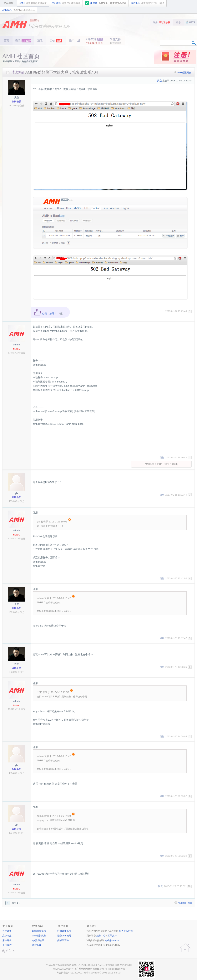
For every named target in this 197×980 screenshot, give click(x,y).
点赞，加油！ (45, 313)
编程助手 (148, 3)
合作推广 (7, 945)
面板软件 (94, 41)
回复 (162, 458)
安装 (23, 41)
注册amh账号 (64, 931)
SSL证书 (66, 3)
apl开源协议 (38, 940)
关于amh (7, 931)
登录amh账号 (64, 936)
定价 (56, 41)
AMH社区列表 (184, 73)
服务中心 (101, 936)
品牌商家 (7, 936)
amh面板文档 (39, 931)
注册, (162, 22)
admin (16, 345)
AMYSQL (19, 10)
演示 (40, 41)
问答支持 (115, 41)
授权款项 (37, 945)
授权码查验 (63, 940)
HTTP (190, 22)
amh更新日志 (39, 936)
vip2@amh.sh (112, 940)
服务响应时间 (126, 931)
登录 (179, 22)
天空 (17, 98)
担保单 (106, 3)
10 (189, 886)
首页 (6, 41)
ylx (17, 493)
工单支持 (112, 936)
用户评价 (7, 940)
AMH (33, 3)
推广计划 (74, 41)
